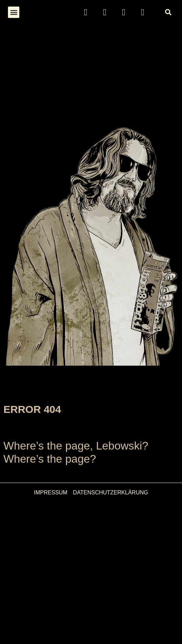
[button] (14, 12)
